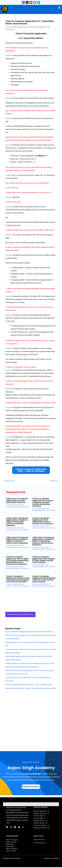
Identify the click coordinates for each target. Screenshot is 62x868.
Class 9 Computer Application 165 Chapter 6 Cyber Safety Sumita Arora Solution (44, 560)
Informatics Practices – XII (41, 828)
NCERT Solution (10, 846)
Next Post (55, 481)
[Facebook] (7, 827)
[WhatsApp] (23, 827)
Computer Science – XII (40, 823)
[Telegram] (15, 827)
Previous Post (8, 481)
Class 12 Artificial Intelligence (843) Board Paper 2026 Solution (29, 632)
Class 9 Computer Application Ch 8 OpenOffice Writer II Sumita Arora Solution (43, 521)
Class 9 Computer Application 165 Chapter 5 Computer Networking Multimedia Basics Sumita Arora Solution (17, 560)
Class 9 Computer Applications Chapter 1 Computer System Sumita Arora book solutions (43, 502)
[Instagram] (11, 827)
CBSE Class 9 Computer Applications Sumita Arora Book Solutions (17, 500)
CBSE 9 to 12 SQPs (11, 842)
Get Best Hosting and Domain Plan (20, 614)
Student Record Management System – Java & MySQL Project (29, 685)
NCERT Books (10, 844)
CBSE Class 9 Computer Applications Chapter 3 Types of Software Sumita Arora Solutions (17, 540)
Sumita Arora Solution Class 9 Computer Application (27, 27)
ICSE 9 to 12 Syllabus (12, 849)
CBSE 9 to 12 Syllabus (12, 840)
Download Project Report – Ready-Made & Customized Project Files (31, 688)
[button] (59, 8)
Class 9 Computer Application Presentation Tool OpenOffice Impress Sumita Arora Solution (18, 579)
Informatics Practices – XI (41, 825)
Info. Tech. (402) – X (39, 818)
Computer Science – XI (40, 821)
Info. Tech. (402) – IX (39, 816)
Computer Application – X (41, 813)
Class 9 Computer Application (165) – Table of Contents (31, 470)
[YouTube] (19, 827)
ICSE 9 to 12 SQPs (11, 851)
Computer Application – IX (41, 811)
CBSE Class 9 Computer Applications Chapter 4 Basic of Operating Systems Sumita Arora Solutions (43, 541)
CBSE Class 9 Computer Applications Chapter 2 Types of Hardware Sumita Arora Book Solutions (17, 522)
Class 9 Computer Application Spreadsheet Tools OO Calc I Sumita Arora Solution (44, 579)
